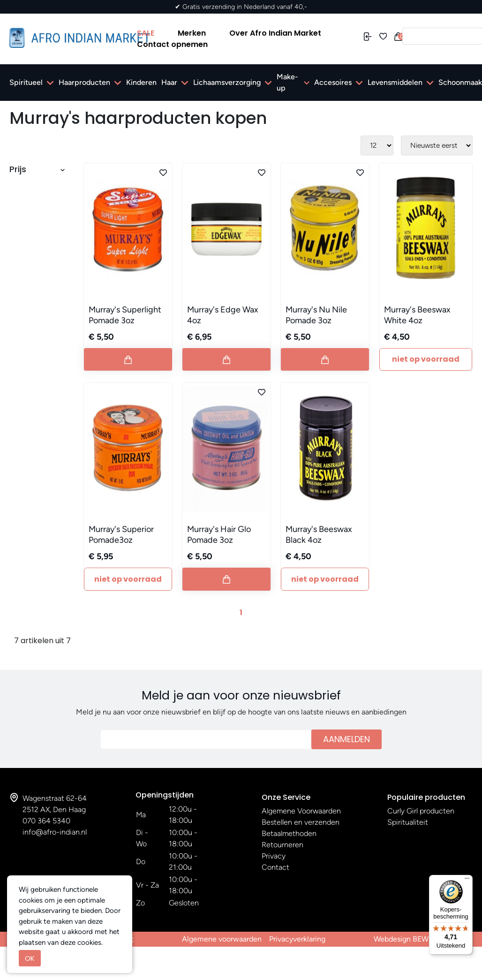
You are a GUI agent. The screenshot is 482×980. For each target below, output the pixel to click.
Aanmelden (346, 739)
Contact (275, 867)
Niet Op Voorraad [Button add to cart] (426, 359)
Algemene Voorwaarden (301, 811)
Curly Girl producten (421, 811)
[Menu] (467, 881)
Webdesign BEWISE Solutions (423, 939)
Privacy (274, 856)
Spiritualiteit (408, 822)
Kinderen (141, 82)
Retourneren (282, 845)
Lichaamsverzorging (227, 82)
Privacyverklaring (297, 939)
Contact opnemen (172, 44)
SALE (146, 33)
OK (30, 958)
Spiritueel (26, 82)
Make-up (287, 82)
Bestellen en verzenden (301, 822)
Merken (192, 33)
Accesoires (333, 82)
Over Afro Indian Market (275, 33)
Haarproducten (84, 82)
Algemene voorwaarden (222, 939)
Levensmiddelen (395, 82)
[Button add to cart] (128, 359)
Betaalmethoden (289, 833)
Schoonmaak (460, 82)
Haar (169, 82)
